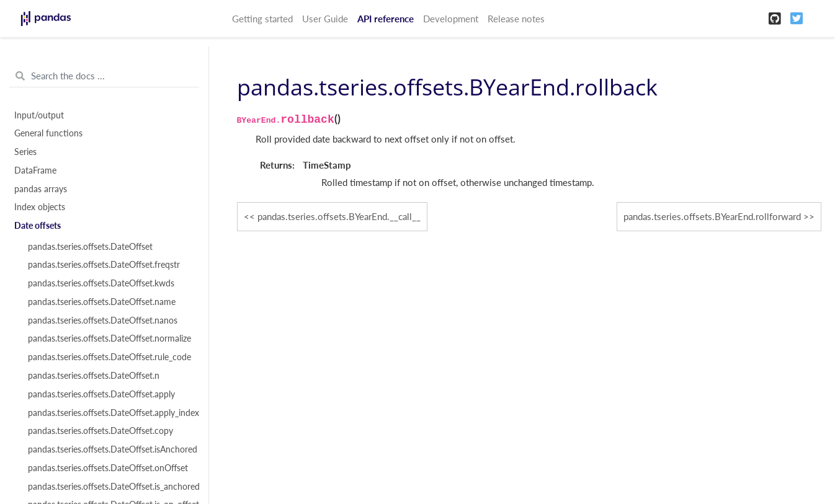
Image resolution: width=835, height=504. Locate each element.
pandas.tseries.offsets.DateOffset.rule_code (109, 357)
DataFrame (35, 170)
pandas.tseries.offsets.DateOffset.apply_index (111, 413)
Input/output (39, 115)
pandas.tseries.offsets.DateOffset (90, 247)
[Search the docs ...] (104, 76)
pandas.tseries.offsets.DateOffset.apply (101, 394)
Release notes (516, 19)
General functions (48, 133)
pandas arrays (41, 189)
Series (25, 152)
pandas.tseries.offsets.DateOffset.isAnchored (111, 449)
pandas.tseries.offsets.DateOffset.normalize (109, 338)
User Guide (325, 19)
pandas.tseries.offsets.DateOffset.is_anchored (111, 487)
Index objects (40, 207)
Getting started (262, 19)
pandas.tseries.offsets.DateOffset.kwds (101, 283)
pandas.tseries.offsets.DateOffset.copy (100, 431)
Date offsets (38, 226)
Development (451, 19)
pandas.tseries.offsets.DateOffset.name (102, 302)
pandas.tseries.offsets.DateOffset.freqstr (104, 265)
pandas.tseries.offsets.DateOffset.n (94, 376)
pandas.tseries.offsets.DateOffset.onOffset (108, 468)
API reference (386, 19)
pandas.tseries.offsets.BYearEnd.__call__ (339, 216)
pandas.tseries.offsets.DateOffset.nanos (103, 321)
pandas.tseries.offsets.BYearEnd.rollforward (712, 216)
